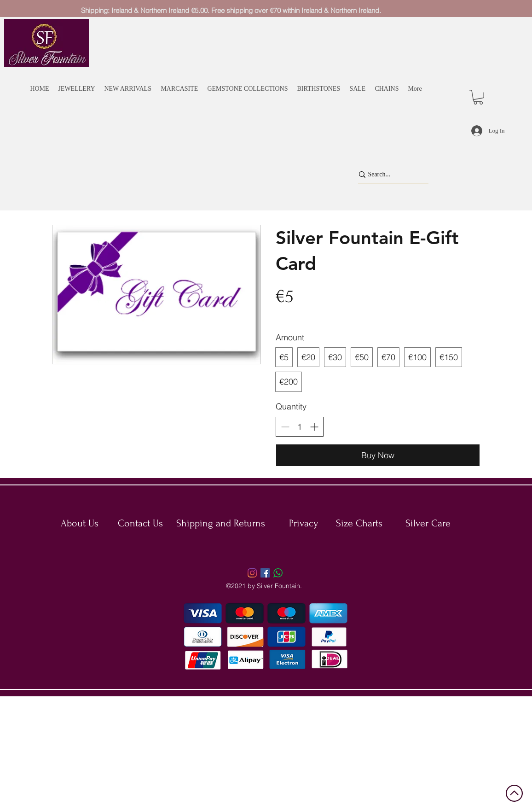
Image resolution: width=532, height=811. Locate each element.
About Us (80, 523)
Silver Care (428, 523)
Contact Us (140, 523)
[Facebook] (265, 573)
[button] (478, 97)
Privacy (304, 523)
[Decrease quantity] (285, 427)
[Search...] (388, 175)
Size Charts (359, 523)
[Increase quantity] (314, 427)
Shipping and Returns (221, 523)
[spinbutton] (300, 427)
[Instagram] (252, 573)
